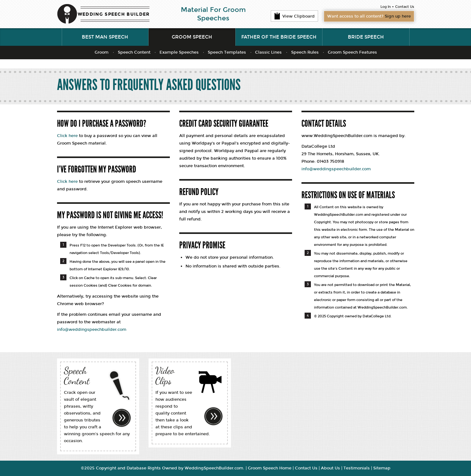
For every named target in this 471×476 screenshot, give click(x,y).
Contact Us (405, 7)
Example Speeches (179, 52)
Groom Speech (192, 37)
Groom (102, 52)
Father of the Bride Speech (279, 37)
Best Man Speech (105, 37)
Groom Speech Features (352, 52)
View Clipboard (294, 16)
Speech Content (134, 52)
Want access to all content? (369, 16)
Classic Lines (268, 52)
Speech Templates (227, 52)
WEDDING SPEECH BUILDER (114, 14)
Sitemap (382, 468)
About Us (330, 468)
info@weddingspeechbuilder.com (92, 330)
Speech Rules (305, 52)
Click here (67, 136)
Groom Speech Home (270, 468)
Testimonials (357, 468)
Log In (386, 7)
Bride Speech (366, 37)
